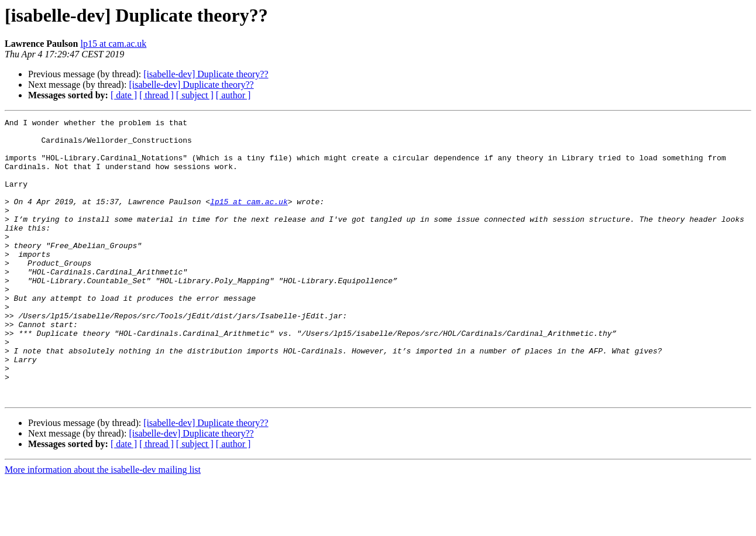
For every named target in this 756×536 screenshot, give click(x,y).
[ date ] (124, 95)
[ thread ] (157, 95)
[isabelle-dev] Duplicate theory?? (206, 74)
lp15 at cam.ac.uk (113, 44)
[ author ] (233, 95)
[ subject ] (195, 95)
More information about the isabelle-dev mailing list (103, 526)
